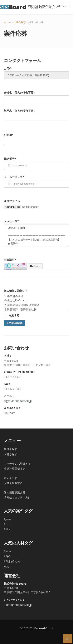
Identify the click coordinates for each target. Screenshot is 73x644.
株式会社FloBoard (15, 584)
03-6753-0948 (12, 377)
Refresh (35, 266)
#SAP (7, 567)
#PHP (7, 529)
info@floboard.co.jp (19, 605)
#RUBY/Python (13, 562)
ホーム (8, 22)
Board (13, 7)
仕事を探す (20, 22)
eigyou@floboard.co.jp (18, 401)
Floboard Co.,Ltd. (44, 628)
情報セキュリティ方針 (17, 497)
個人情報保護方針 (15, 492)
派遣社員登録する (15, 469)
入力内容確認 (14, 323)
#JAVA (7, 519)
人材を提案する (13, 483)
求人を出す (11, 478)
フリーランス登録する (17, 464)
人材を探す (11, 454)
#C (6, 524)
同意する (14, 315)
